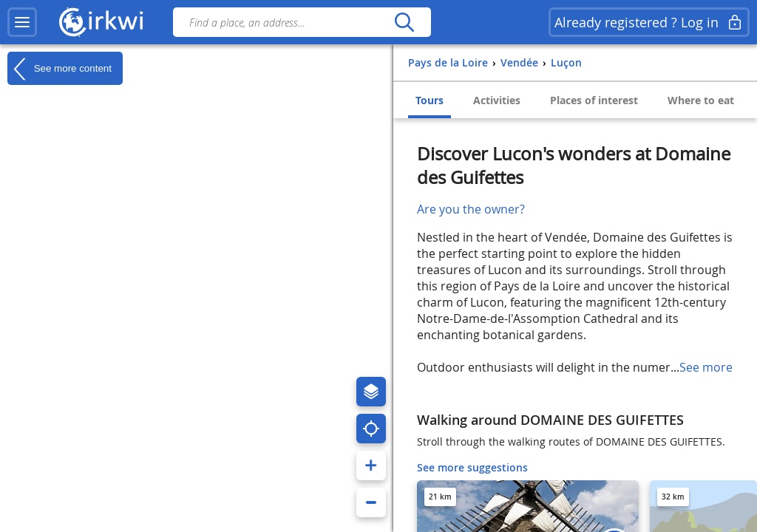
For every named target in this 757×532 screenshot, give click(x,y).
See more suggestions (472, 467)
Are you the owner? (471, 209)
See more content (60, 69)
